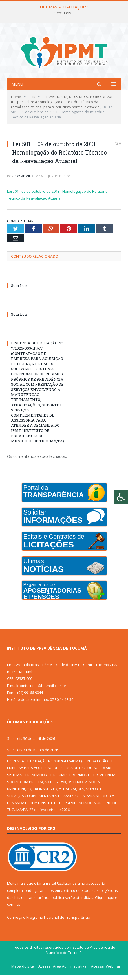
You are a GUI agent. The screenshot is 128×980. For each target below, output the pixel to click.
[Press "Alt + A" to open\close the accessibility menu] (121, 497)
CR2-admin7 (24, 182)
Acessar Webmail (106, 972)
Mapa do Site (23, 972)
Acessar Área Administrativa (62, 972)
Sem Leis (63, 13)
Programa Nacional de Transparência (58, 923)
